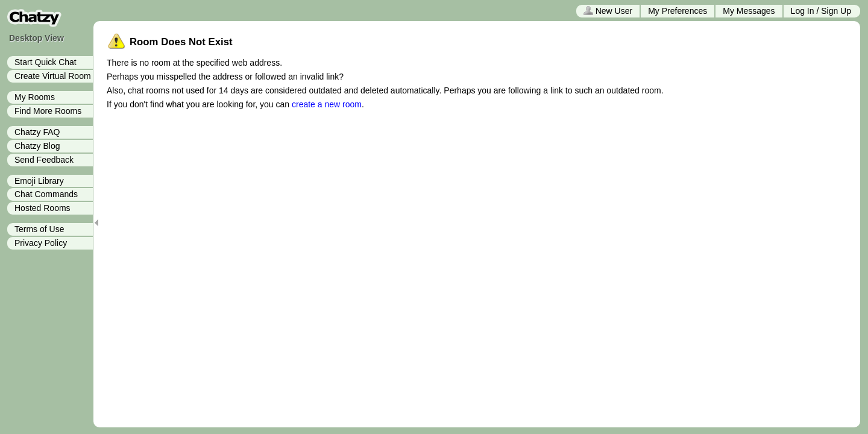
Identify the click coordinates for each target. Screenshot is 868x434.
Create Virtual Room (53, 76)
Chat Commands (46, 194)
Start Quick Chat (46, 62)
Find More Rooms (48, 111)
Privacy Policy (41, 243)
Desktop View (36, 38)
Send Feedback (44, 160)
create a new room (327, 104)
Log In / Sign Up (821, 11)
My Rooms (35, 97)
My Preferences (678, 11)
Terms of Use (39, 229)
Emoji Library (39, 181)
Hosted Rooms (42, 208)
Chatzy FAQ (37, 132)
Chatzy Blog (37, 146)
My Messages (749, 11)
